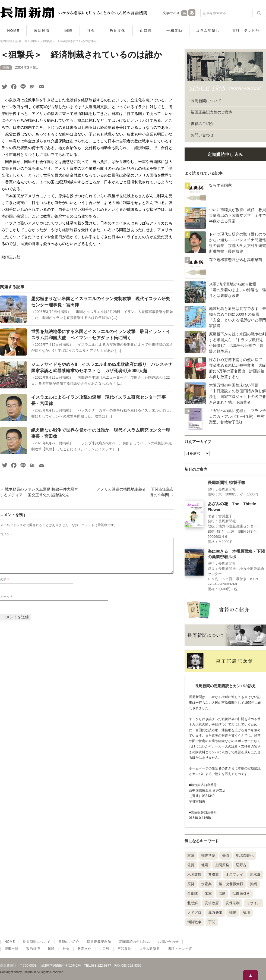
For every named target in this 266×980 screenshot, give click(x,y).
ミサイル (254, 903)
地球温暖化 (245, 855)
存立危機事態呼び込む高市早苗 (236, 260)
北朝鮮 (193, 903)
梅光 (233, 913)
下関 (212, 922)
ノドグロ (194, 913)
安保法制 (233, 903)
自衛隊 (193, 893)
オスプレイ (234, 874)
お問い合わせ (202, 135)
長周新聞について (206, 101)
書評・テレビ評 (246, 31)
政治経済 (42, 31)
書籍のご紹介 (202, 124)
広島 (222, 893)
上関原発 (222, 865)
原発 (191, 884)
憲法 (191, 855)
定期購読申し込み (225, 154)
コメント (7, 534)
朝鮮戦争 (194, 922)
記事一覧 (12, 949)
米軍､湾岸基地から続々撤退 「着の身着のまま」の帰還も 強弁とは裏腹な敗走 (237, 290)
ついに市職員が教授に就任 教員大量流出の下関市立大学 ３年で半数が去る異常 (237, 215)
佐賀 (191, 865)
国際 (68, 31)
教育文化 (118, 31)
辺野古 (241, 865)
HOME (13, 31)
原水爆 (255, 874)
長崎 (226, 855)
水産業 (206, 884)
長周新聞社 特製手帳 (227, 483)
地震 (205, 865)
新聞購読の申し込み (135, 942)
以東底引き (241, 893)
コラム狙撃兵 (208, 31)
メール (6, 603)
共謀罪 (213, 874)
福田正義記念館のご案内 (212, 112)
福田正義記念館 (99, 942)
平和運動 (174, 31)
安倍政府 (212, 903)
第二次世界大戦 (231, 884)
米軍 (208, 893)
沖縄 (254, 884)
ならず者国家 (220, 185)
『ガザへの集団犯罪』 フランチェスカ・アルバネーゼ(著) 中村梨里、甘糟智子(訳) (237, 416)
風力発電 (215, 913)
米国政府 (194, 874)
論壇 (246, 913)
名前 (4, 586)
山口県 (146, 31)
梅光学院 (208, 855)
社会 (91, 31)
